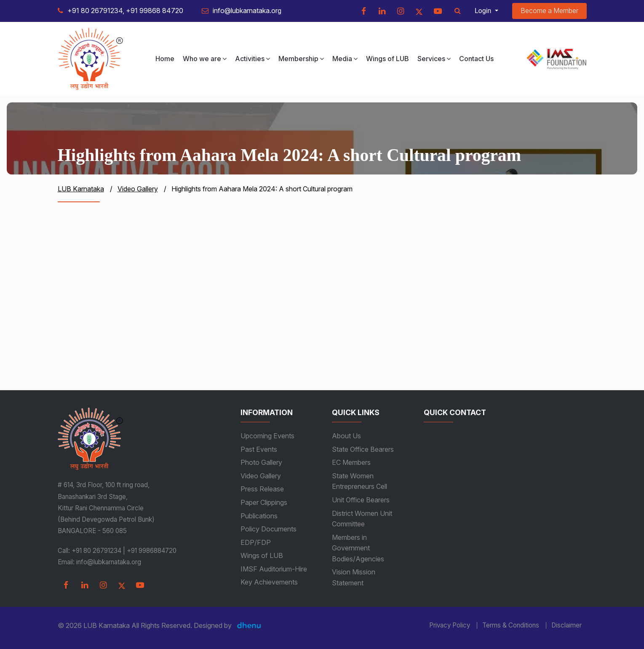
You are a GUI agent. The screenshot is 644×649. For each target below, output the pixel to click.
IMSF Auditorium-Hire (274, 569)
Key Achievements (269, 582)
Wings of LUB (387, 59)
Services (434, 59)
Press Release (262, 489)
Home (165, 59)
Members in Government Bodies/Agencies (358, 548)
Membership (301, 59)
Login (484, 11)
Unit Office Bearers (361, 500)
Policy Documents (269, 529)
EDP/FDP (256, 542)
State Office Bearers (363, 449)
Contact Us (476, 59)
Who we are (205, 59)
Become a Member (549, 11)
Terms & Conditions (511, 625)
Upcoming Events (267, 436)
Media (345, 59)
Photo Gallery (261, 462)
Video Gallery (261, 476)
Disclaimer (567, 625)
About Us (346, 436)
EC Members (351, 462)
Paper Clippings (264, 502)
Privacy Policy (450, 625)
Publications (259, 516)
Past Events (259, 449)
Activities (253, 59)
